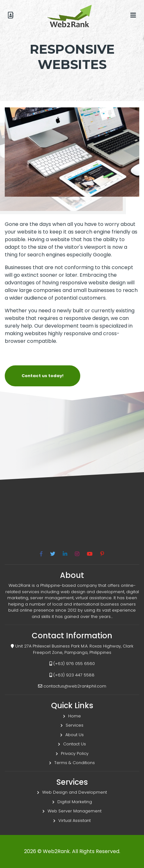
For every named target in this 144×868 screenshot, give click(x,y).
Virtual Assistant (72, 821)
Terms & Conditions (72, 763)
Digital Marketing (72, 802)
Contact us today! (43, 376)
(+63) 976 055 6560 (72, 664)
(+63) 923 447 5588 (72, 675)
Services (72, 725)
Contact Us (72, 744)
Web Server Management (72, 811)
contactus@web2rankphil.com (72, 686)
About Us (72, 735)
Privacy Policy (72, 753)
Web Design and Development (72, 792)
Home (72, 716)
